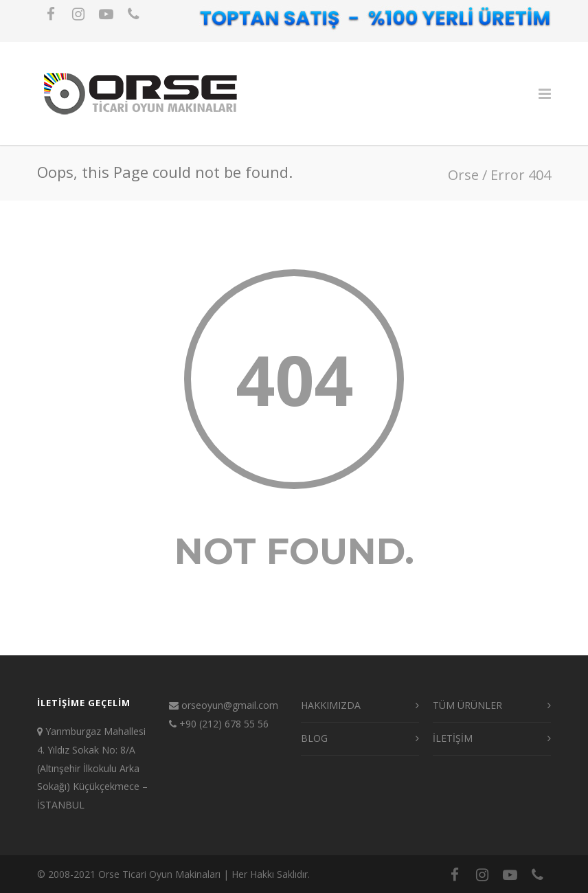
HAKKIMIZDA (331, 705)
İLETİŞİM (453, 738)
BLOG (314, 738)
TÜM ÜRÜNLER (467, 705)
